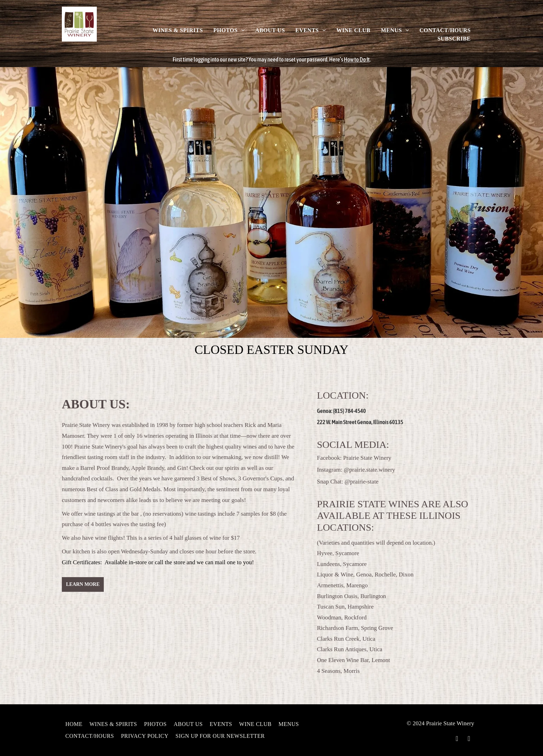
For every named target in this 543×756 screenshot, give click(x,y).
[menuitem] (178, 30)
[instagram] (469, 739)
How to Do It (357, 59)
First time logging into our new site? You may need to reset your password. (251, 59)
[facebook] (457, 739)
